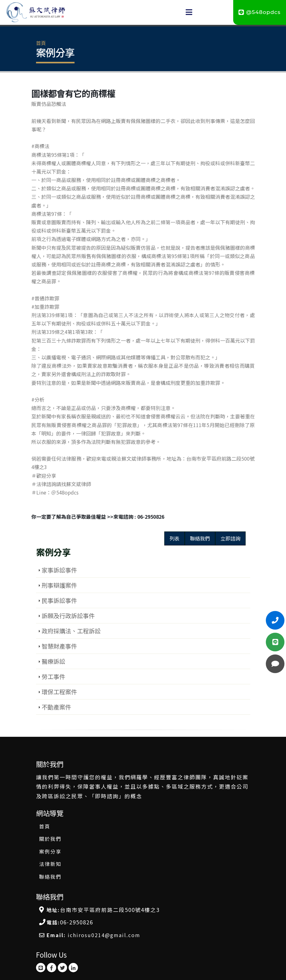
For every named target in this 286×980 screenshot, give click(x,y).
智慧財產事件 (59, 646)
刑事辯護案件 (59, 585)
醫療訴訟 (53, 661)
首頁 (41, 43)
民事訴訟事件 (59, 600)
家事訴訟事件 (59, 570)
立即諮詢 (230, 538)
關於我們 (50, 839)
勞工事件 (53, 677)
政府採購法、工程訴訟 (71, 631)
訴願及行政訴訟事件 (68, 616)
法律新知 (50, 864)
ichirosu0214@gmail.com (104, 935)
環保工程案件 (59, 692)
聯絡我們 (200, 538)
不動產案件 (56, 707)
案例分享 (50, 851)
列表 (175, 538)
